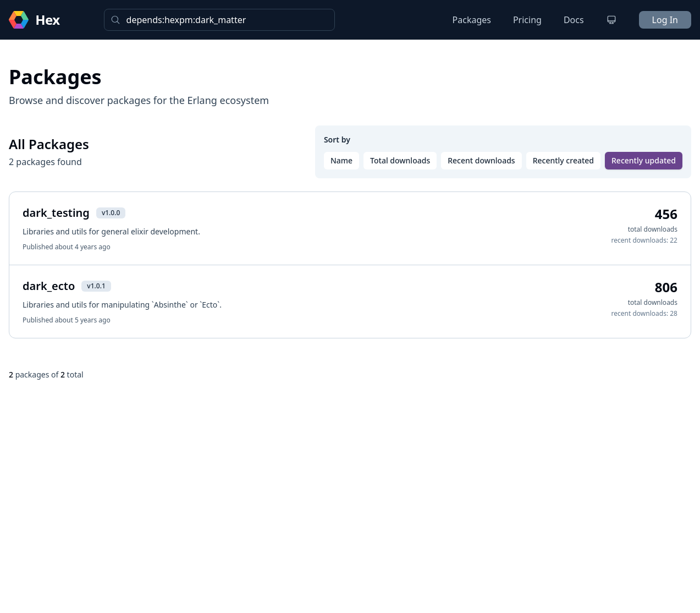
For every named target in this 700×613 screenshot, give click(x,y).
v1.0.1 (96, 286)
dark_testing (56, 213)
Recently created (563, 160)
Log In (665, 20)
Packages (472, 20)
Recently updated (644, 160)
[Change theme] (611, 20)
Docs (574, 20)
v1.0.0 (111, 213)
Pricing (527, 20)
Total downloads (400, 160)
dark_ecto (49, 286)
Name (341, 160)
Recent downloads (481, 160)
